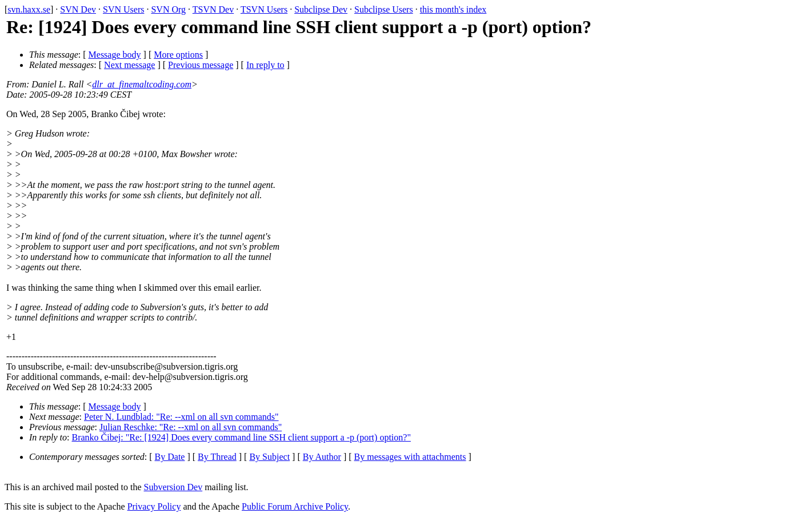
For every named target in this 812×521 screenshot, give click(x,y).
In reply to (265, 65)
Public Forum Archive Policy (295, 506)
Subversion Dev (173, 487)
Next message (129, 65)
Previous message (201, 65)
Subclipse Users (384, 9)
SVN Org (168, 9)
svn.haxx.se (29, 9)
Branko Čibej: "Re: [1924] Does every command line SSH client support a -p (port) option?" (241, 437)
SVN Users (123, 9)
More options (178, 55)
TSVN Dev (213, 9)
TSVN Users (264, 9)
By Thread (217, 457)
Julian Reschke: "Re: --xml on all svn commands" (191, 427)
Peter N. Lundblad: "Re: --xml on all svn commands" (181, 417)
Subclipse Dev (321, 9)
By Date (170, 457)
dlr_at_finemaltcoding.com (142, 84)
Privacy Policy (154, 506)
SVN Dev (78, 9)
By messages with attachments (410, 457)
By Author (322, 457)
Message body (115, 55)
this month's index (453, 9)
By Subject (269, 457)
